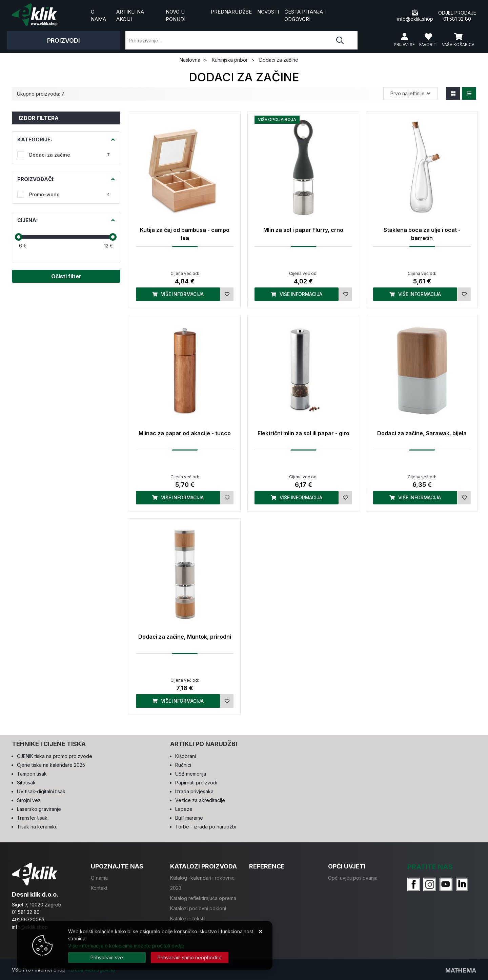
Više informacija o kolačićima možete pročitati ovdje (126, 946)
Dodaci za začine (69, 155)
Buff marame (189, 818)
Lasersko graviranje (39, 809)
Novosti (268, 12)
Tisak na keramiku (37, 827)
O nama (98, 16)
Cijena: (27, 220)
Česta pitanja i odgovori (305, 16)
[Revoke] (190, 957)
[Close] (107, 957)
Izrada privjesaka (194, 791)
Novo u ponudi (176, 16)
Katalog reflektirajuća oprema (203, 898)
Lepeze (184, 809)
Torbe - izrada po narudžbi (206, 827)
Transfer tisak (32, 818)
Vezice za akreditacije (200, 800)
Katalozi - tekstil (188, 918)
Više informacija (178, 294)
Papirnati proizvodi (196, 783)
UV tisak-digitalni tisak (41, 791)
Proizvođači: (36, 179)
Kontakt (99, 888)
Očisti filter (66, 276)
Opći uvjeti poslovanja (353, 878)
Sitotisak (26, 783)
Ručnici (183, 765)
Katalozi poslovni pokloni (198, 908)
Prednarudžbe (231, 12)
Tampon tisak (32, 774)
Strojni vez (29, 800)
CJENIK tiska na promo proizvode (55, 756)
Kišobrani (186, 756)
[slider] (19, 237)
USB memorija (191, 774)
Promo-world (69, 194)
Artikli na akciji (130, 16)
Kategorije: (35, 139)
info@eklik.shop (415, 15)
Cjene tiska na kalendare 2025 (51, 765)
